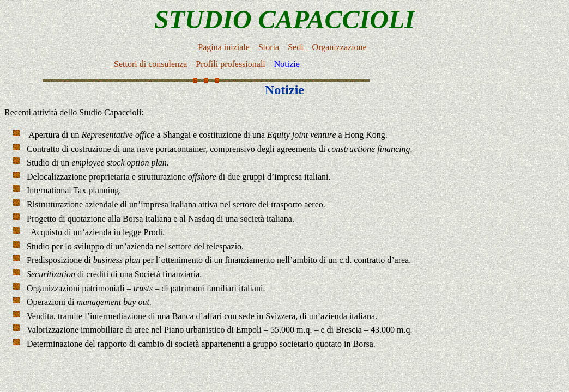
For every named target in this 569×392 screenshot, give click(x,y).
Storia (269, 49)
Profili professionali (231, 66)
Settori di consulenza (149, 66)
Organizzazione (340, 49)
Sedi (295, 49)
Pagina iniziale (224, 49)
